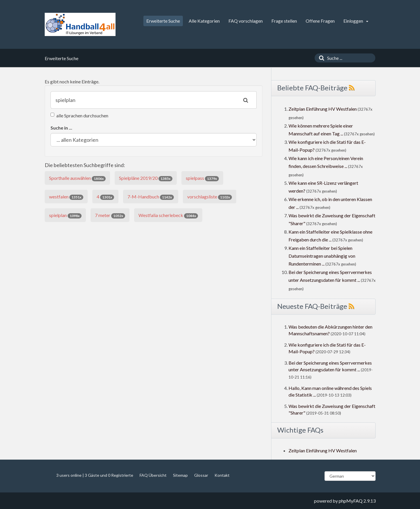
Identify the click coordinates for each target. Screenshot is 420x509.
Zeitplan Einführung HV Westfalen (323, 109)
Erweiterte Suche (163, 21)
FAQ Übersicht (153, 475)
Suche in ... (61, 128)
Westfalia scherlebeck (168, 215)
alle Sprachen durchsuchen (79, 115)
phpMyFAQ (351, 501)
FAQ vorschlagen (246, 21)
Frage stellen (284, 21)
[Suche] (320, 58)
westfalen (66, 197)
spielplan (65, 215)
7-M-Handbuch (151, 197)
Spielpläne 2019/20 (146, 178)
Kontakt (222, 475)
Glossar (201, 475)
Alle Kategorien (204, 21)
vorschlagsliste (210, 197)
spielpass (202, 178)
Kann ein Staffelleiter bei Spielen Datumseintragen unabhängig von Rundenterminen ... (322, 256)
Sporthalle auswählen (77, 178)
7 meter (110, 215)
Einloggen (356, 21)
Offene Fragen (320, 21)
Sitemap (180, 475)
